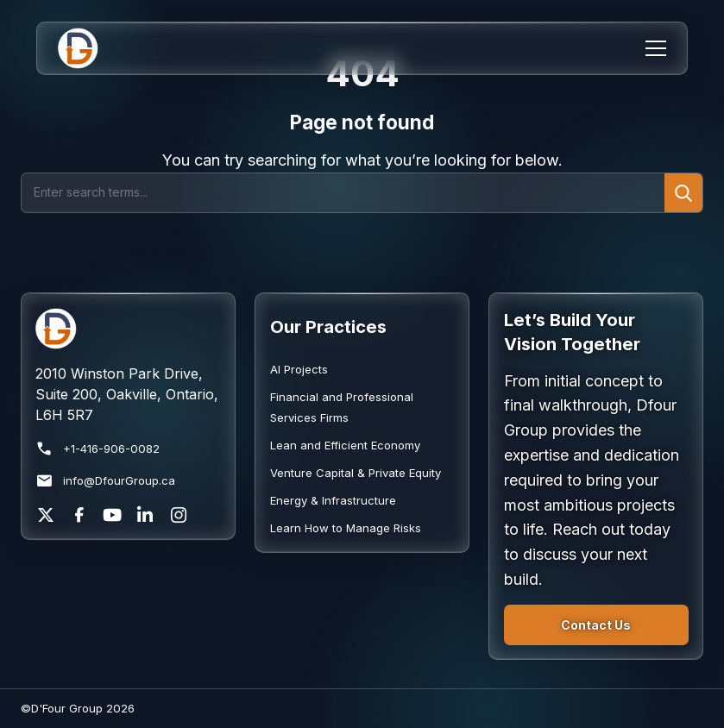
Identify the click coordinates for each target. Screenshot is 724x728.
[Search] (343, 192)
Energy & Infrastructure (333, 500)
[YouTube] (112, 515)
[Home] (89, 48)
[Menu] (656, 48)
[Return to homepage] (128, 329)
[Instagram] (179, 515)
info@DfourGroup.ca (105, 481)
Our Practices (328, 326)
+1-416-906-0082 (98, 449)
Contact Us (596, 625)
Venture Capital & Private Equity (356, 473)
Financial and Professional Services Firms (342, 407)
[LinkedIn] (145, 515)
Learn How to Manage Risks (346, 528)
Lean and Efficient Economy (345, 445)
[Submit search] (683, 192)
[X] (46, 515)
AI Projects (299, 369)
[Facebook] (79, 515)
